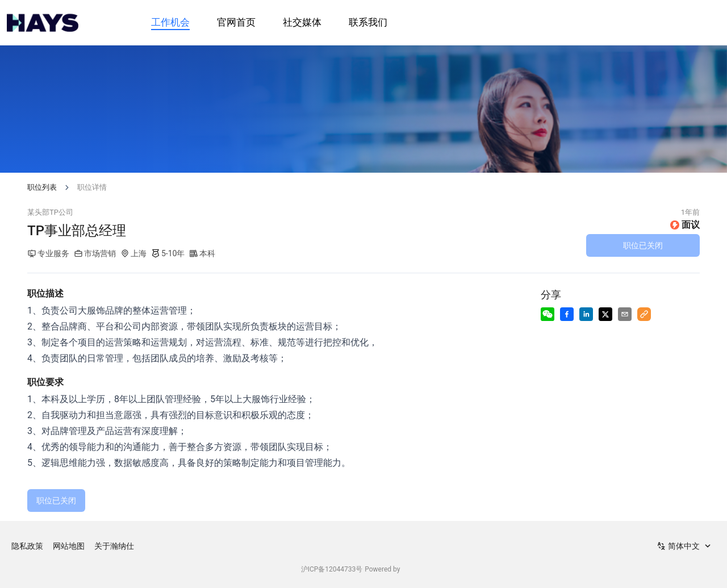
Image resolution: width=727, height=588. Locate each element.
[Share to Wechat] (548, 314)
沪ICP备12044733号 (332, 569)
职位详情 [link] (92, 187)
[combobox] (685, 546)
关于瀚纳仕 (114, 546)
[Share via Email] (625, 314)
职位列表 (42, 187)
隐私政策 (27, 546)
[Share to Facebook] (567, 314)
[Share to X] (605, 314)
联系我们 (368, 22)
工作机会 (170, 22)
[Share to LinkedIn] (586, 314)
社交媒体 (302, 22)
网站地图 (69, 546)
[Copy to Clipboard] (644, 314)
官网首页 (236, 22)
